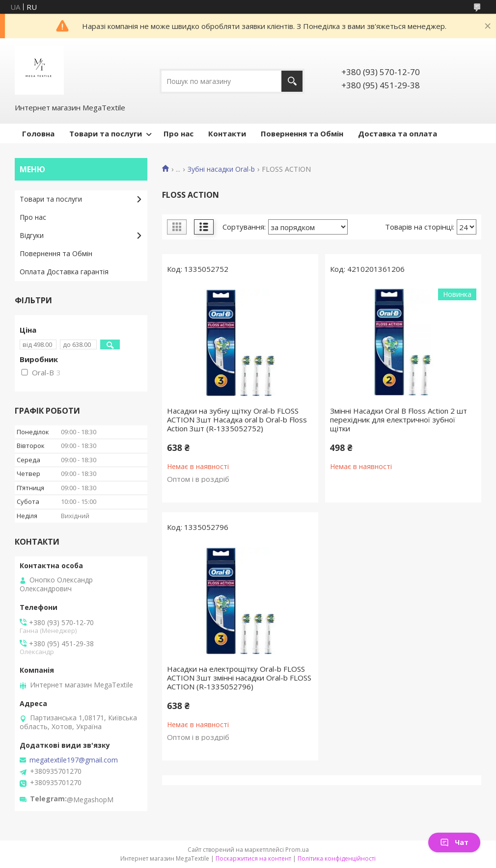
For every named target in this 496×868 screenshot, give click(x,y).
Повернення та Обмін (302, 133)
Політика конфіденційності (337, 858)
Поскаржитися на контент (253, 858)
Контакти (227, 133)
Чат (454, 842)
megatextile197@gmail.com (74, 760)
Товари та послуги (106, 133)
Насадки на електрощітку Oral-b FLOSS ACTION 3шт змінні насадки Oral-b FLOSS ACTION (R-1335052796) (239, 678)
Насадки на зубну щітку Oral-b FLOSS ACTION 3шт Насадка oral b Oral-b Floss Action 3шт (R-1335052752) (237, 420)
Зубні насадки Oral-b (221, 169)
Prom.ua (297, 850)
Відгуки (32, 235)
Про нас (179, 133)
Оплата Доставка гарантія (64, 272)
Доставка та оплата (398, 133)
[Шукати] (292, 81)
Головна (38, 133)
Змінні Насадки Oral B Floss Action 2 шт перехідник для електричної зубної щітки (399, 420)
